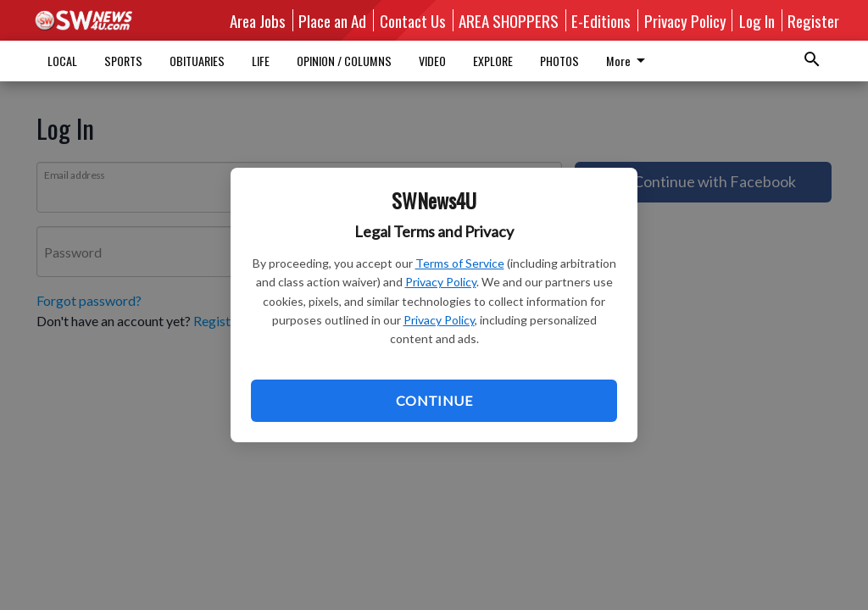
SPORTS (123, 61)
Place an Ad (332, 20)
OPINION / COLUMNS (344, 61)
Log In (757, 20)
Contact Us (413, 20)
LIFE (261, 61)
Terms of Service (460, 263)
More (495, 61)
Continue (434, 400)
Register (813, 20)
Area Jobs (258, 20)
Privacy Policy (441, 282)
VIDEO (432, 61)
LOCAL (62, 61)
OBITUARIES (197, 61)
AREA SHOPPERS (509, 20)
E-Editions (601, 20)
